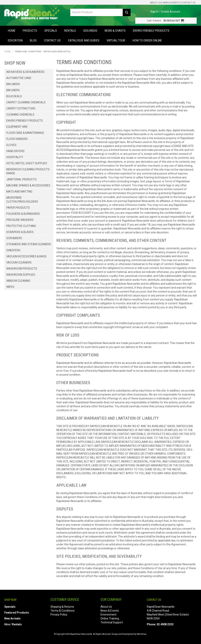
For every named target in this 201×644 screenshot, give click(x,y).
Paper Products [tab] (18, 208)
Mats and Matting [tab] (19, 192)
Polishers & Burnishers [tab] (23, 214)
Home (12, 31)
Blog (33, 40)
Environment (108, 615)
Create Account (170, 12)
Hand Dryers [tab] (15, 151)
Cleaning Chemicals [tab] (20, 115)
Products (30, 31)
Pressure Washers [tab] (20, 220)
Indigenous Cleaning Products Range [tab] (28, 171)
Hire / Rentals (13, 624)
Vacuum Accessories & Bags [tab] (26, 256)
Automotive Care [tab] (19, 78)
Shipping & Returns (62, 607)
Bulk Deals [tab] (14, 96)
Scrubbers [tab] (14, 238)
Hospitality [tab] (15, 157)
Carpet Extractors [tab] (21, 108)
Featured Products (17, 613)
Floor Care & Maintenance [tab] (25, 133)
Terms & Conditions (63, 611)
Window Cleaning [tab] (18, 281)
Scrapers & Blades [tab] (20, 232)
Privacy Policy (59, 615)
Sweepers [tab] (13, 250)
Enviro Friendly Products (151, 31)
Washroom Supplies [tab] (21, 275)
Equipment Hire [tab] (17, 127)
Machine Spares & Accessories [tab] (28, 185)
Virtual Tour (116, 40)
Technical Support (112, 622)
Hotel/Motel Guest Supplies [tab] (27, 163)
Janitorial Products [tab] (21, 179)
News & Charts (115, 31)
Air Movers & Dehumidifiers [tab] (25, 72)
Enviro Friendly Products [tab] (25, 121)
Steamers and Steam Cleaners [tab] (29, 244)
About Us (155, 3)
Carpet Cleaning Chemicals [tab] (26, 102)
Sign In (154, 12)
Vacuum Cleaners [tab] (19, 262)
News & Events (171, 3)
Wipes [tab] (10, 287)
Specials (51, 31)
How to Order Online (147, 40)
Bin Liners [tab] (13, 84)
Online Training (110, 618)
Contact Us (188, 3)
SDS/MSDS (90, 31)
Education (15, 40)
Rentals (70, 31)
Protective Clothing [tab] (21, 226)
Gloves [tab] (11, 145)
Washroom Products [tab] (22, 269)
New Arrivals (12, 618)
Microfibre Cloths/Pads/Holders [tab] (22, 200)
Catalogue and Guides (84, 40)
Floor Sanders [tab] (17, 139)
